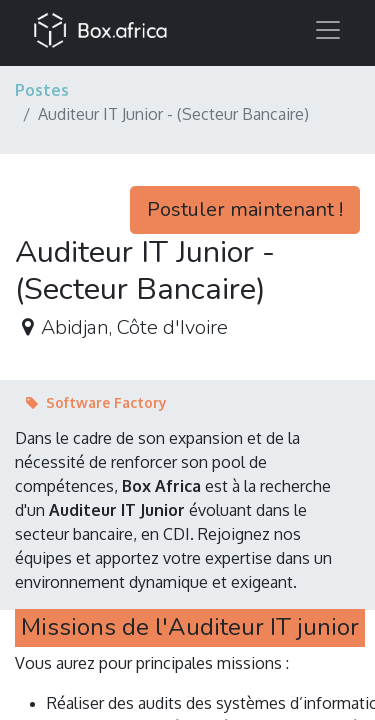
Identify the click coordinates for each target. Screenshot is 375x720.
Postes (42, 90)
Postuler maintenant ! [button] (245, 209)
